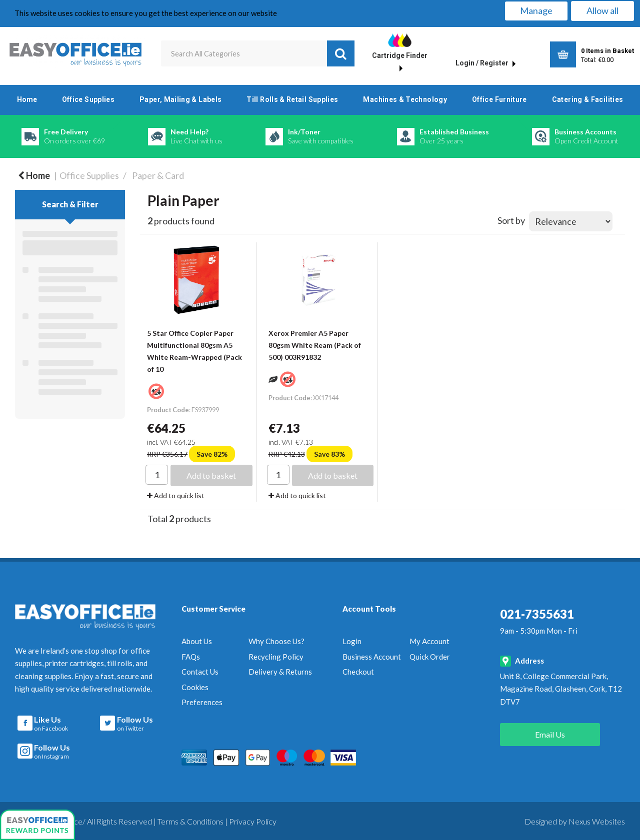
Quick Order (430, 657)
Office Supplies (88, 99)
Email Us (550, 734)
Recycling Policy (276, 657)
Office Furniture (499, 99)
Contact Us (200, 672)
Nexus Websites (597, 820)
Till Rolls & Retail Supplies (292, 99)
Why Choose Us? (276, 641)
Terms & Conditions (190, 820)
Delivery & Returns (280, 672)
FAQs (191, 657)
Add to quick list (176, 495)
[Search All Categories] (258, 53)
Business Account (372, 657)
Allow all (602, 10)
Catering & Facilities (588, 99)
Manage (536, 10)
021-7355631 (537, 614)
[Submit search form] (341, 53)
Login (352, 641)
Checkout (358, 672)
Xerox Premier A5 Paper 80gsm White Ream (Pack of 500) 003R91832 (315, 345)
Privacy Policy (253, 820)
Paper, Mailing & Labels (180, 99)
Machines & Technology (405, 99)
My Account (429, 641)
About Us (197, 641)
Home (27, 99)
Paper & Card (158, 175)
